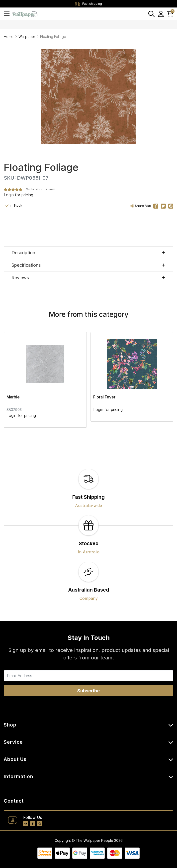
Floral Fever (104, 397)
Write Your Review (41, 189)
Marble (13, 397)
